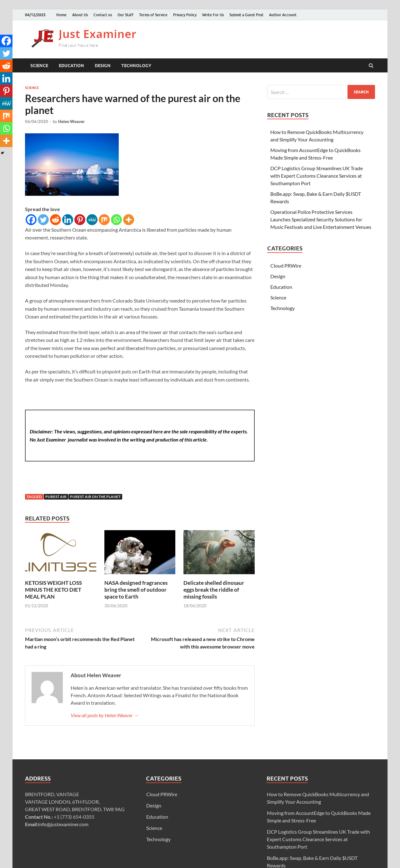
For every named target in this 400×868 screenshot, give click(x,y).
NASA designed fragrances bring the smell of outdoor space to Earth (136, 590)
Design (103, 66)
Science (39, 66)
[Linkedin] (68, 220)
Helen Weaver (71, 121)
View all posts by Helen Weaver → (105, 715)
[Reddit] (55, 220)
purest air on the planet (95, 497)
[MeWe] (92, 220)
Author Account (283, 15)
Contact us (103, 15)
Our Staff (125, 15)
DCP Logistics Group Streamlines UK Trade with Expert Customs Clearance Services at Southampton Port (317, 176)
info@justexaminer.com (63, 824)
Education (71, 66)
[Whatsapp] (116, 220)
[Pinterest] (80, 220)
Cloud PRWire (286, 266)
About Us (80, 15)
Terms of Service (153, 15)
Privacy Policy (185, 15)
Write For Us (213, 15)
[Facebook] (31, 220)
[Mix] (104, 220)
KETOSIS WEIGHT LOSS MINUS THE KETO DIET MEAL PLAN (53, 590)
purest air (56, 497)
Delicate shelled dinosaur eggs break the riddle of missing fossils (214, 590)
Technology (136, 66)
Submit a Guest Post (246, 15)
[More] (129, 220)
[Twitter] (43, 220)
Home (61, 15)
